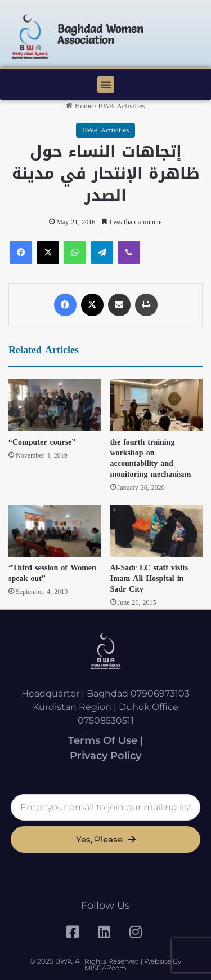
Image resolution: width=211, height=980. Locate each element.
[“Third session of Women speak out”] (55, 531)
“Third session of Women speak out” (52, 573)
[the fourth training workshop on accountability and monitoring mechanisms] (157, 405)
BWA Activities (121, 106)
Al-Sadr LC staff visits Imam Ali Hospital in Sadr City (149, 578)
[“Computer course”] (55, 405)
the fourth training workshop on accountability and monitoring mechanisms (151, 458)
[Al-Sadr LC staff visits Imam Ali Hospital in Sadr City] (157, 531)
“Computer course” (42, 442)
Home (79, 106)
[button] (106, 85)
